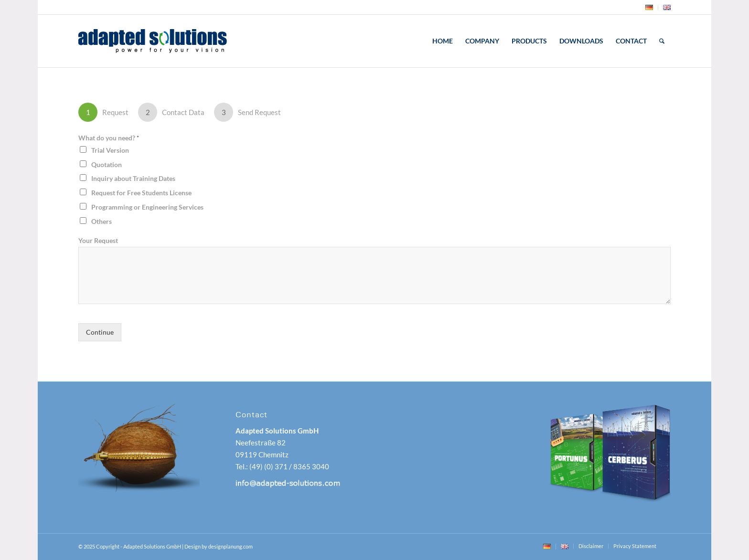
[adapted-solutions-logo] (178, 41)
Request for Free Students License (141, 193)
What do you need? (109, 138)
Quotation (107, 164)
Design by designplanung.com (219, 546)
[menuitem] (649, 8)
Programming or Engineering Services (147, 207)
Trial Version (110, 150)
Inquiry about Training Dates (133, 178)
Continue (100, 332)
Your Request (98, 240)
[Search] (662, 41)
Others (102, 221)
